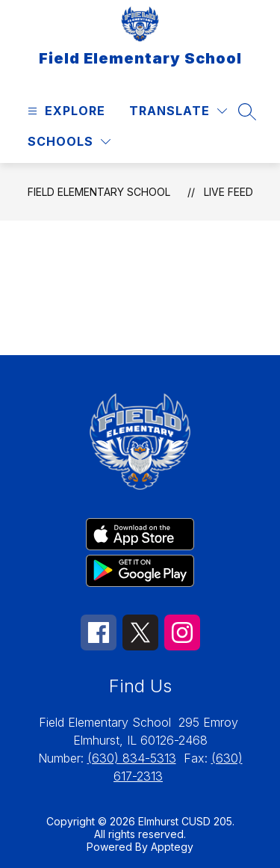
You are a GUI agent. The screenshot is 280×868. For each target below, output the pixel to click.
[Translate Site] (178, 111)
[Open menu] (65, 111)
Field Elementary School (99, 192)
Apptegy (172, 847)
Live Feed (228, 192)
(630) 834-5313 (132, 758)
